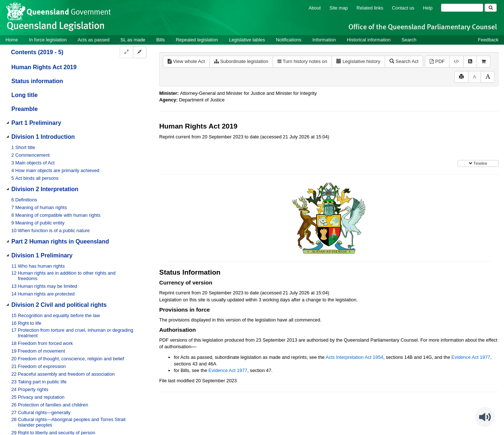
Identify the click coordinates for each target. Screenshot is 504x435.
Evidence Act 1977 (471, 357)
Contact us (403, 8)
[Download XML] (456, 62)
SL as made (133, 40)
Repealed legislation (197, 40)
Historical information (369, 40)
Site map (339, 8)
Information (324, 40)
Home (12, 40)
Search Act (404, 61)
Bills (160, 40)
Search (409, 40)
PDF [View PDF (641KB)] (437, 61)
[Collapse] (140, 52)
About (315, 8)
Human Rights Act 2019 (44, 67)
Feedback (488, 40)
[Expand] (126, 52)
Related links (370, 8)
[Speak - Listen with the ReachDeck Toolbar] (485, 417)
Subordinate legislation (241, 61)
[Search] (462, 8)
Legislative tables (247, 40)
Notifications (289, 40)
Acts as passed (94, 40)
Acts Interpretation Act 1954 (354, 357)
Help (428, 8)
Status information (37, 81)
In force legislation (48, 40)
